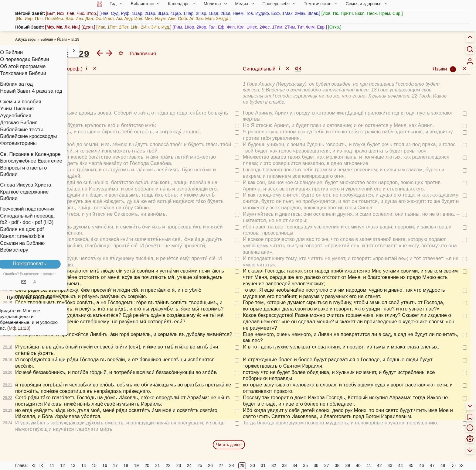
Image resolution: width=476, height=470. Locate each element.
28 (232, 465)
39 (348, 465)
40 (358, 465)
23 (179, 465)
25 (200, 465)
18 (126, 465)
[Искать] (470, 49)
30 (253, 465)
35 (305, 465)
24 (189, 465)
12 (63, 465)
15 (94, 465)
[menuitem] (470, 61)
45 (411, 465)
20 (147, 465)
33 (284, 465)
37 (327, 465)
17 (115, 465)
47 (432, 465)
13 (73, 465)
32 (274, 465)
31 (263, 465)
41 (369, 465)
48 (443, 465)
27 (221, 465)
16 (105, 465)
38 (337, 465)
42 (379, 465)
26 (210, 465)
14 (84, 465)
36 (316, 465)
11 (52, 465)
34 (295, 465)
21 (158, 465)
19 (137, 465)
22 (168, 465)
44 (400, 465)
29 (242, 465)
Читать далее (229, 445)
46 (422, 465)
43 (390, 465)
